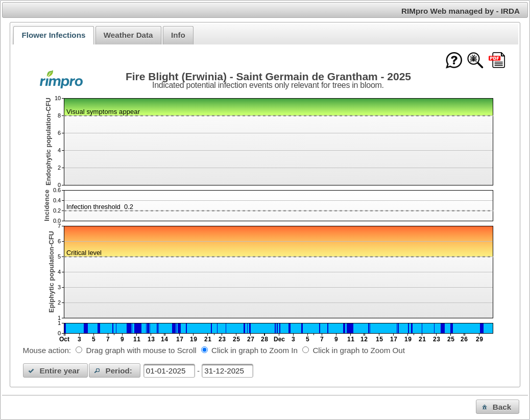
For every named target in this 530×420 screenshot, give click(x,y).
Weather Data (128, 35)
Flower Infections (53, 35)
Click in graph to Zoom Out (359, 350)
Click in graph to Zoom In (255, 350)
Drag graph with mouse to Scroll (141, 350)
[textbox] (169, 371)
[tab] (53, 35)
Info (178, 35)
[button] (56, 370)
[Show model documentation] (475, 61)
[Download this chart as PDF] (497, 61)
